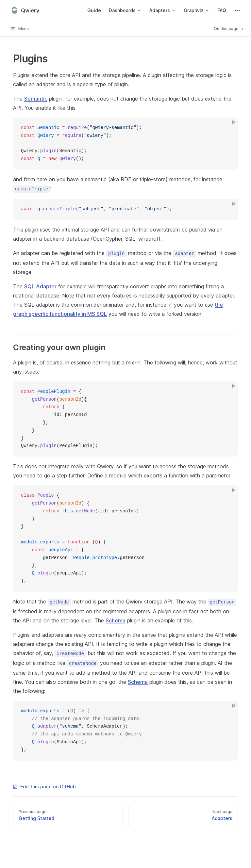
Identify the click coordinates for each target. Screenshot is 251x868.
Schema (116, 620)
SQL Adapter (40, 286)
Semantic (36, 99)
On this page (229, 29)
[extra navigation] (237, 10)
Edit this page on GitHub (44, 787)
